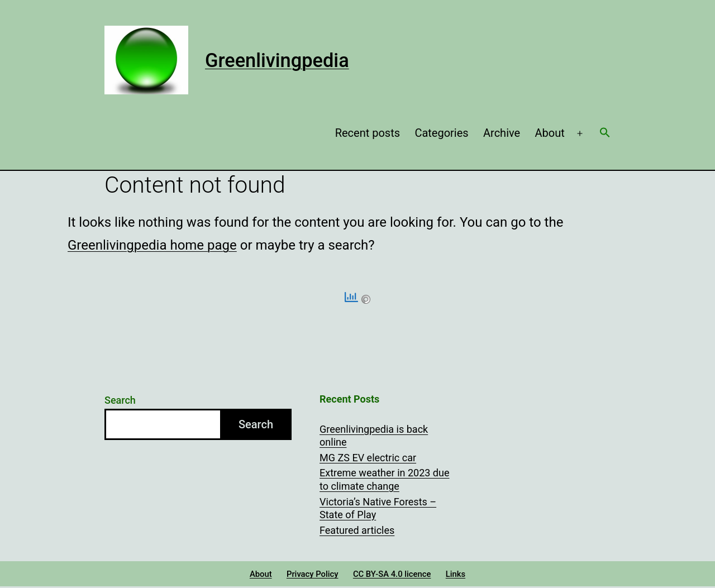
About (550, 133)
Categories (441, 133)
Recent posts (368, 133)
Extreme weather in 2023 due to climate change (384, 479)
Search (120, 400)
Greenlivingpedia (277, 60)
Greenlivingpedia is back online (374, 436)
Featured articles (357, 530)
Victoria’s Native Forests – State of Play (378, 508)
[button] (605, 133)
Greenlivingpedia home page (152, 245)
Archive (502, 133)
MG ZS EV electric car (368, 458)
